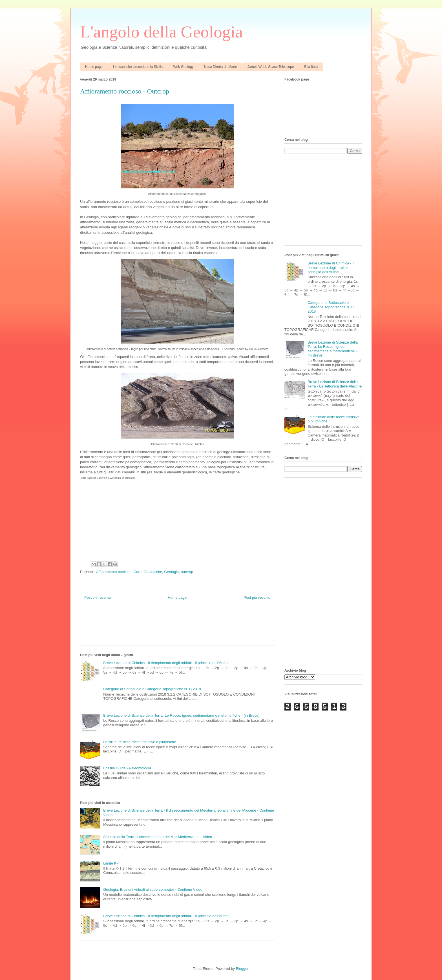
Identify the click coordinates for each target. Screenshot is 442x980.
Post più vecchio (257, 597)
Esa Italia (311, 67)
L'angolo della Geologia (161, 32)
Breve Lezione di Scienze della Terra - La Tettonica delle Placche (335, 384)
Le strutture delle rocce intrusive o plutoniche (140, 742)
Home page (94, 67)
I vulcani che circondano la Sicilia (138, 67)
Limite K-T (111, 863)
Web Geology (183, 67)
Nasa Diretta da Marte (221, 67)
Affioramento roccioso (114, 572)
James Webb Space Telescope (271, 67)
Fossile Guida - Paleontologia (127, 768)
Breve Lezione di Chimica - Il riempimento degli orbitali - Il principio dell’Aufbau (167, 663)
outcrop (187, 572)
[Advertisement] (183, 627)
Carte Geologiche (148, 572)
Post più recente (98, 597)
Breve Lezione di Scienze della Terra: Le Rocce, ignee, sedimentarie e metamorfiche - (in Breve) (181, 715)
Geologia (171, 572)
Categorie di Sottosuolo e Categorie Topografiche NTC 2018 (152, 689)
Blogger (242, 969)
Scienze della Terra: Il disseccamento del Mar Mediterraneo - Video (158, 837)
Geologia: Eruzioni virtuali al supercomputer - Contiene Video (153, 889)
